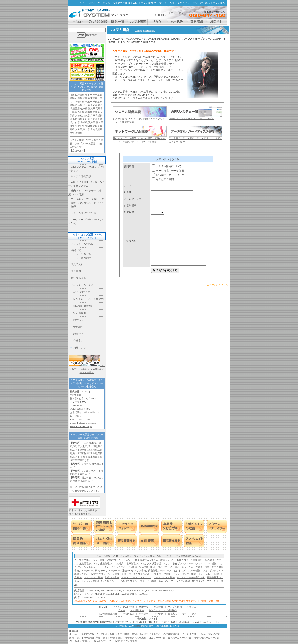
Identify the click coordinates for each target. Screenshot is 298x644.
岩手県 (89, 95)
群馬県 (79, 105)
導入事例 (76, 271)
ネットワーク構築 (93, 577)
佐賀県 (96, 126)
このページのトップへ (217, 288)
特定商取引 (80, 313)
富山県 (89, 112)
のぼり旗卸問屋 (171, 634)
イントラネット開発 (209, 574)
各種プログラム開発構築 (189, 560)
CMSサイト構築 (148, 581)
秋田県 (96, 95)
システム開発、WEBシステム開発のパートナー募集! (87, 369)
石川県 (81, 112)
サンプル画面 (78, 278)
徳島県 (100, 122)
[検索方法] (92, 35)
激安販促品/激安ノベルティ (146, 634)
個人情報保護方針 (83, 306)
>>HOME (160, 15)
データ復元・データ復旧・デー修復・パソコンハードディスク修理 (86, 203)
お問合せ (78, 334)
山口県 (76, 122)
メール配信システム (126, 581)
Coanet (137, 626)
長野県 (99, 109)
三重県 (76, 109)
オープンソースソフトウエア (136, 577)
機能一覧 (76, 250)
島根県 (84, 122)
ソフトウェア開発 (161, 574)
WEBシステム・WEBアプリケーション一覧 (191, 118)
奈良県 (86, 115)
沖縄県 (79, 133)
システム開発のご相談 (83, 213)
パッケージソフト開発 (184, 574)
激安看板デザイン (103, 641)
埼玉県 (89, 102)
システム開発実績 (81, 176)
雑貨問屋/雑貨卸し (113, 638)
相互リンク (80, 348)
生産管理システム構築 (112, 563)
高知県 (73, 126)
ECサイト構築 (172, 567)
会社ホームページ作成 (179, 638)
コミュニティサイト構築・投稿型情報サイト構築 (137, 567)
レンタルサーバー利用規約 (88, 299)
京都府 (79, 115)
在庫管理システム (136, 563)
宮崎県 (94, 129)
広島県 (94, 119)
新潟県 (92, 109)
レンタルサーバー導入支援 (191, 577)
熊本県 (86, 129)
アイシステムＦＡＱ (82, 285)
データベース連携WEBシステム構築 (127, 570)
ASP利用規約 (137, 610)
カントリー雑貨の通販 (88, 638)
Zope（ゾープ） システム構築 (174, 581)
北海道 (73, 95)
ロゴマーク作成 (157, 638)
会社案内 (78, 341)
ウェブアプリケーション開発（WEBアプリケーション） (104, 560)
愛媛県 (92, 122)
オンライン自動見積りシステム (98, 581)
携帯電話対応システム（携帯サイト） (155, 560)
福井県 (96, 112)
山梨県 (73, 112)
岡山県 (86, 119)
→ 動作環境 (81, 258)
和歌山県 (78, 119)
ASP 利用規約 (82, 292)
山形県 (79, 98)
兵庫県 (94, 115)
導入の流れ (77, 264)
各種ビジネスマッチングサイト (189, 563)
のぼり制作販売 (83, 641)
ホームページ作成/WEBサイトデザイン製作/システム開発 (99, 634)
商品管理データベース (160, 570)
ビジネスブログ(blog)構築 (187, 570)
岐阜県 (84, 109)
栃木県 (86, 105)
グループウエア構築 (164, 577)
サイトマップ (189, 614)
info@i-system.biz (87, 423)
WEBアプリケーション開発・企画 (109, 574)
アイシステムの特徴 (124, 607)
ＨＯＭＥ (103, 607)
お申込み (78, 320)
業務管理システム (89, 563)
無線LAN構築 (112, 577)
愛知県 (94, 105)
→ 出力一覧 (81, 254)
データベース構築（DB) (94, 570)
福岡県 (89, 126)
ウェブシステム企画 (139, 574)
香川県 (81, 126)
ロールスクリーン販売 (194, 634)
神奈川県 (80, 102)
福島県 (86, 98)
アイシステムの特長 (82, 244)
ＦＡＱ (122, 610)
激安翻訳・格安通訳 (135, 638)
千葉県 (96, 102)
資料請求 (78, 327)
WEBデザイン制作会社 (127, 641)
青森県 (81, 95)
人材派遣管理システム (159, 563)
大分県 (79, 129)
